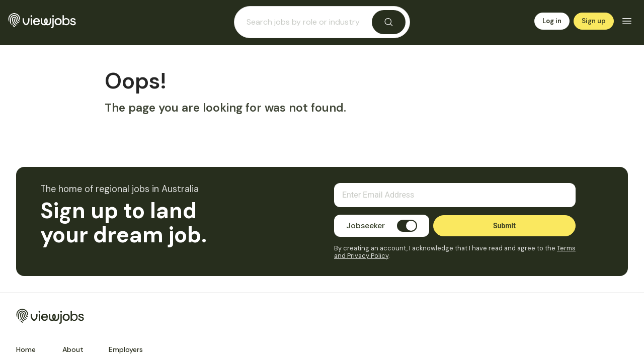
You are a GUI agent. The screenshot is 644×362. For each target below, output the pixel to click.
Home (26, 349)
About (73, 349)
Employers (126, 349)
